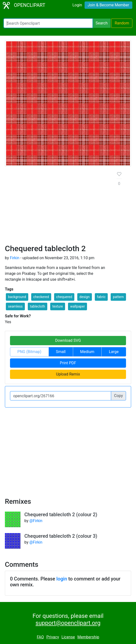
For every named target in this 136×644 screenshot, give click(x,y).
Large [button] (114, 352)
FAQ (40, 637)
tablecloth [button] (38, 306)
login (62, 579)
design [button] (85, 297)
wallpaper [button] (78, 306)
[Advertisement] (57, 207)
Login (77, 5)
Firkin (15, 258)
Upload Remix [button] (68, 374)
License (68, 637)
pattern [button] (118, 297)
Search (102, 23)
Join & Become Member (108, 5)
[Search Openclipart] (48, 23)
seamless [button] (15, 306)
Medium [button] (87, 352)
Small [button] (61, 352)
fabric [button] (101, 297)
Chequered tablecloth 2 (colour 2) (61, 515)
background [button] (17, 297)
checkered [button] (41, 297)
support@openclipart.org (68, 623)
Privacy (53, 637)
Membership (88, 637)
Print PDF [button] (68, 363)
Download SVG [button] (68, 340)
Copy (118, 396)
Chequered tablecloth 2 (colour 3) (61, 536)
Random (122, 23)
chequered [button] (64, 297)
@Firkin (36, 521)
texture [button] (58, 306)
